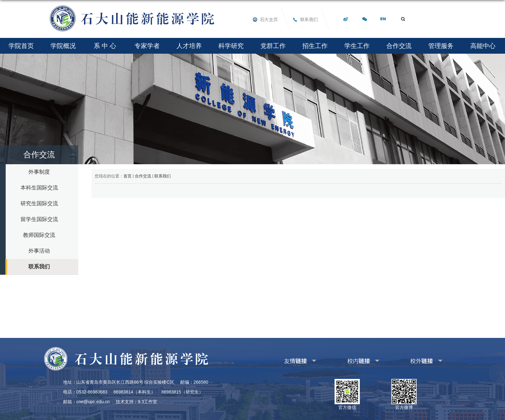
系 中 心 (105, 46)
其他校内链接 (353, 360)
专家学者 (147, 46)
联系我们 (163, 176)
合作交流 (399, 46)
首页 (128, 176)
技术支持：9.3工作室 (137, 402)
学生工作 (357, 46)
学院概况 (63, 46)
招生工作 (315, 46)
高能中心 (483, 46)
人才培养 (189, 46)
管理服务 (441, 46)
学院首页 (21, 46)
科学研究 (231, 46)
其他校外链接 (416, 360)
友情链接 (286, 360)
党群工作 (273, 46)
